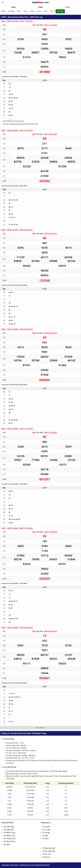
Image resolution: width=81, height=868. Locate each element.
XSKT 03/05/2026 (51, 234)
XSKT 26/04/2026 (51, 333)
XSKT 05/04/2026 (51, 631)
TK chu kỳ (46, 857)
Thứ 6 (46, 11)
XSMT (68, 7)
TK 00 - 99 (46, 854)
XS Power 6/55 (9, 839)
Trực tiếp (11, 11)
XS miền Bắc (9, 830)
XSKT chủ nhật (17, 124)
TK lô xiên (46, 830)
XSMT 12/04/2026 (26, 528)
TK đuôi (45, 839)
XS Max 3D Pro (10, 841)
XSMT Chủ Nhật (13, 21)
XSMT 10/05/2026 (26, 130)
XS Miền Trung (9, 833)
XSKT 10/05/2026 (51, 134)
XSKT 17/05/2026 (51, 25)
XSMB (13, 7)
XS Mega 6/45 (9, 836)
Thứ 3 (26, 11)
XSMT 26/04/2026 (26, 329)
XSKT (34, 25)
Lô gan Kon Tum (18, 121)
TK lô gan (46, 827)
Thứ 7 (52, 11)
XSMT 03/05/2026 (26, 230)
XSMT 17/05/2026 (26, 21)
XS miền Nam (9, 827)
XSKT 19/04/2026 (51, 432)
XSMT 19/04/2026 (26, 429)
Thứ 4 (32, 11)
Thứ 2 (19, 11)
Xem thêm (40, 728)
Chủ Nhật (60, 11)
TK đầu (45, 836)
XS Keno (7, 844)
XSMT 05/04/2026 (26, 628)
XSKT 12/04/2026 (51, 532)
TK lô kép (46, 833)
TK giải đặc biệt (49, 848)
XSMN (40, 7)
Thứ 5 (39, 11)
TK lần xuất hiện (49, 851)
